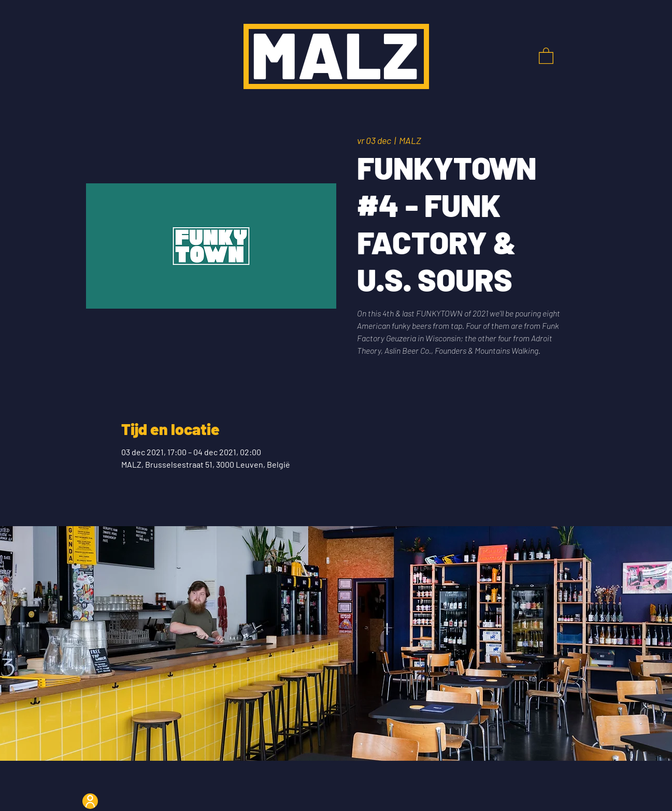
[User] (90, 801)
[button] (546, 55)
